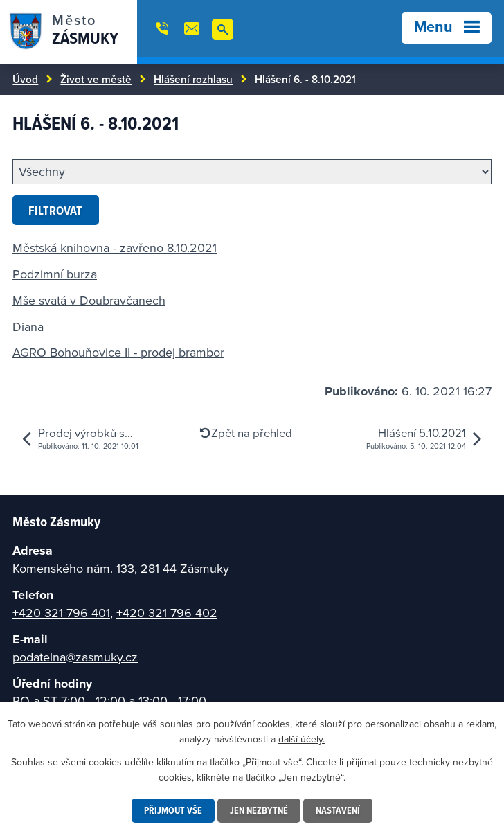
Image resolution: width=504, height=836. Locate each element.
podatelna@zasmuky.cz (75, 657)
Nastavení (338, 810)
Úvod (25, 79)
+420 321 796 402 (167, 613)
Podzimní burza (55, 274)
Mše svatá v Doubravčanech (89, 300)
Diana (28, 327)
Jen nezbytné (259, 810)
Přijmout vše (173, 810)
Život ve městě (96, 79)
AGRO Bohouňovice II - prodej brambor (118, 352)
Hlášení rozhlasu (193, 79)
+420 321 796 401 (61, 613)
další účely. (301, 739)
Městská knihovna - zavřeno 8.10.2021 (115, 248)
